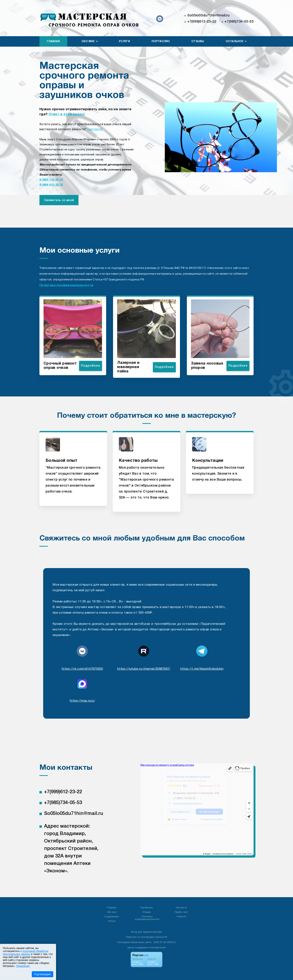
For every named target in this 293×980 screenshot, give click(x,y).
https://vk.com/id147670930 (82, 669)
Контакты (181, 908)
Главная (53, 42)
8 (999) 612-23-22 (51, 185)
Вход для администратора (146, 932)
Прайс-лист (181, 912)
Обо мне (112, 912)
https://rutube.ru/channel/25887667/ (144, 669)
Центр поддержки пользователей (146, 948)
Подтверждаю (43, 974)
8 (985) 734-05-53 (51, 180)
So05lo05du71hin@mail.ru (208, 15)
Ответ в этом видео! (67, 114)
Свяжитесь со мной (59, 200)
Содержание (112, 917)
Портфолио (161, 42)
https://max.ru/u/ (82, 701)
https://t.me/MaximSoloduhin (202, 669)
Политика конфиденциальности (66, 285)
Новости (181, 917)
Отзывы (198, 42)
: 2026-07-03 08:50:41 (164, 943)
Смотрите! (95, 129)
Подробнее (23, 966)
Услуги (124, 42)
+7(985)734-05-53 (239, 22)
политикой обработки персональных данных (26, 953)
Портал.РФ (161, 937)
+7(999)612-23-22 (202, 22)
